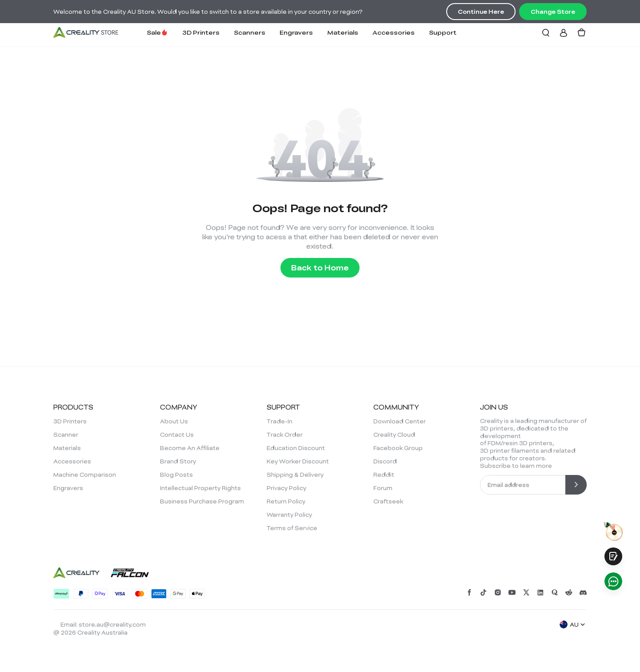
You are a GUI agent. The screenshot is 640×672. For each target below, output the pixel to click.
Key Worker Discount (298, 461)
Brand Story (178, 461)
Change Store (553, 12)
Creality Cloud (394, 435)
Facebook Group (398, 448)
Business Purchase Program (202, 501)
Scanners (250, 32)
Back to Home (320, 268)
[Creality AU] (86, 32)
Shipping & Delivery (295, 475)
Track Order (285, 435)
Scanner (66, 435)
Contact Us (177, 435)
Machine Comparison (85, 475)
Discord (385, 461)
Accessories (394, 32)
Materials (343, 32)
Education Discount (296, 448)
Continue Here (481, 12)
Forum (383, 488)
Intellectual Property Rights (200, 488)
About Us (174, 421)
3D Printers (201, 32)
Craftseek (388, 501)
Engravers (296, 32)
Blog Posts (176, 475)
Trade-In (280, 421)
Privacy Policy (286, 488)
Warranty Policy (289, 515)
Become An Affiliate (190, 448)
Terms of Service (292, 528)
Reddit (384, 475)
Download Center (400, 421)
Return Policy (286, 501)
